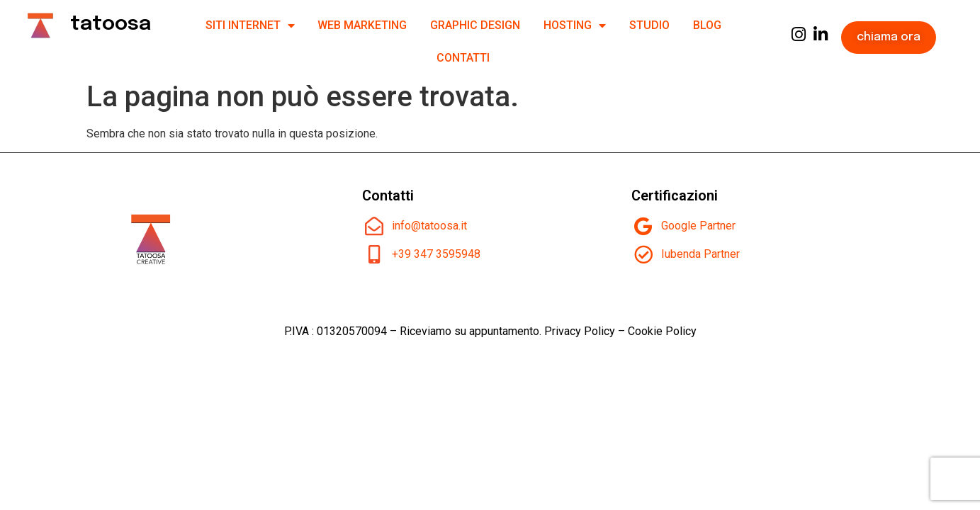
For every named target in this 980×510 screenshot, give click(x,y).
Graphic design (475, 25)
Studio (649, 25)
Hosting (575, 25)
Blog (707, 25)
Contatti (463, 58)
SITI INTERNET (250, 25)
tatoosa (111, 24)
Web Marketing (362, 25)
